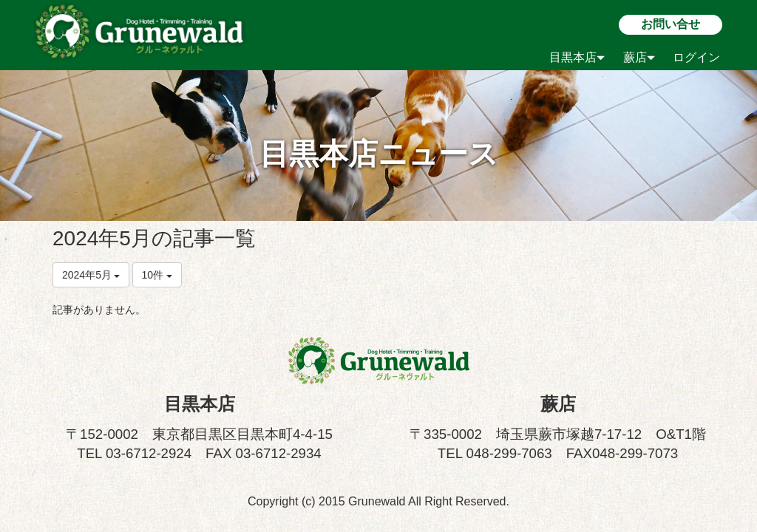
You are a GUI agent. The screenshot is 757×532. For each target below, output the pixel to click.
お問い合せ (671, 24)
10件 (157, 275)
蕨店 (639, 57)
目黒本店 (577, 57)
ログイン (696, 57)
